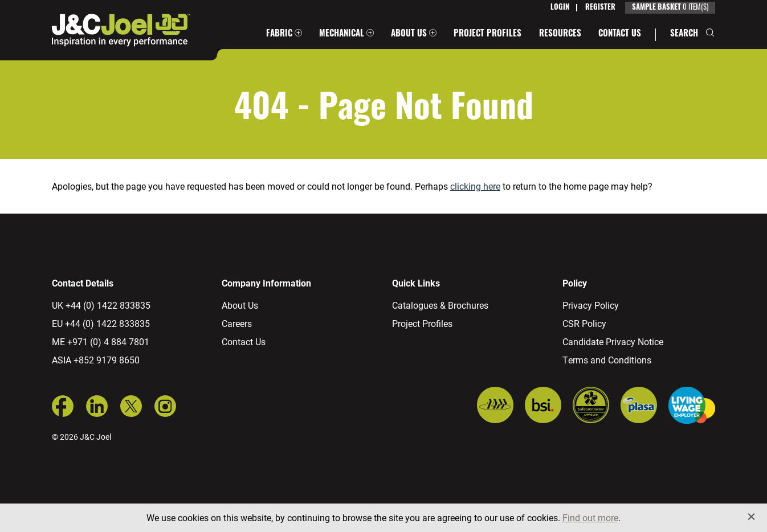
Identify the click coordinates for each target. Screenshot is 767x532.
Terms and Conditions (607, 360)
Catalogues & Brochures (440, 305)
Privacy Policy (591, 305)
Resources (560, 34)
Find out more (590, 517)
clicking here (475, 186)
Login (560, 8)
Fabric (279, 34)
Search (684, 34)
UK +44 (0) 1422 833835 (101, 305)
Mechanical (342, 34)
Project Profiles (487, 34)
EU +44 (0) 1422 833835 (101, 323)
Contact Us (620, 34)
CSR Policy (584, 323)
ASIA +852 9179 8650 (96, 360)
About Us (409, 34)
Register (600, 8)
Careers (237, 323)
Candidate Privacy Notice (613, 341)
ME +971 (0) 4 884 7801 (101, 341)
